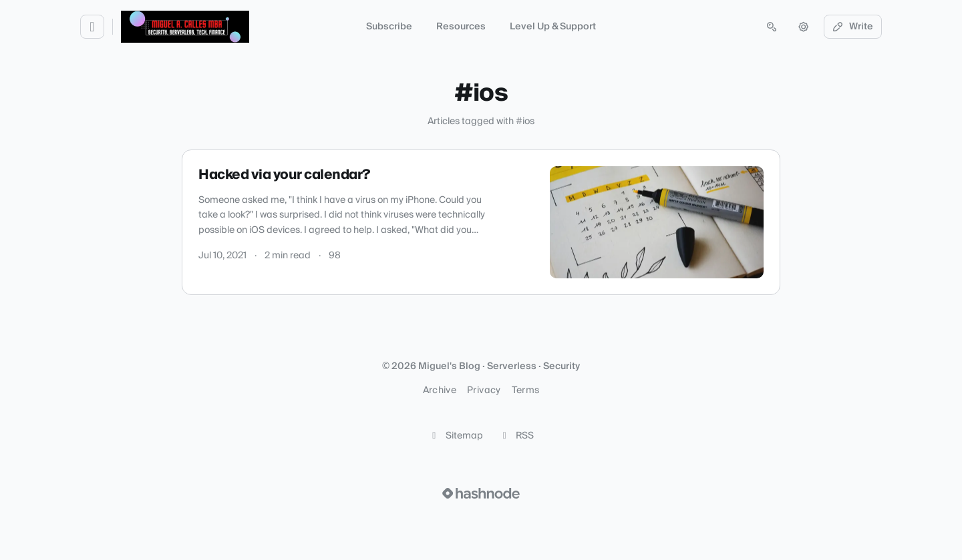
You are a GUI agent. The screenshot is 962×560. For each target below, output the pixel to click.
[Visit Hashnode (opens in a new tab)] (481, 493)
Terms (526, 390)
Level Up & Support (553, 27)
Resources (461, 27)
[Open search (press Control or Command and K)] (772, 27)
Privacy (484, 390)
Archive (440, 390)
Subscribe (389, 27)
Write (853, 27)
